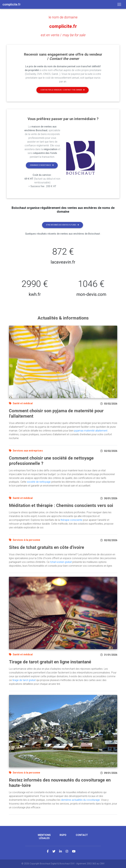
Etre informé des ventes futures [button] (63, 225)
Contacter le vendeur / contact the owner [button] (63, 90)
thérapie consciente (71, 520)
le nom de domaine (63, 17)
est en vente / (63, 35)
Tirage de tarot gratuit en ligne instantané (50, 662)
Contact (82, 835)
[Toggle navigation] (119, 4)
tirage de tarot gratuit (24, 680)
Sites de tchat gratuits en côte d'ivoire (47, 547)
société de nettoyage (39, 482)
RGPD (63, 835)
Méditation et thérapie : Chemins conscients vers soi (61, 505)
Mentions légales (44, 836)
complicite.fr (63, 26)
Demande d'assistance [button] (42, 165)
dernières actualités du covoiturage (80, 800)
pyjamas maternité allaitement (91, 431)
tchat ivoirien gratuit (61, 562)
